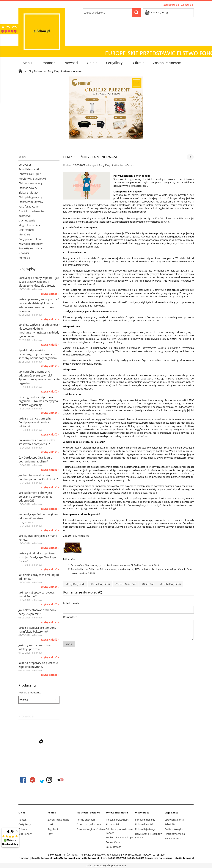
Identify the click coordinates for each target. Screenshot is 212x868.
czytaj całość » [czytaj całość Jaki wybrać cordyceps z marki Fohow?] (50, 548)
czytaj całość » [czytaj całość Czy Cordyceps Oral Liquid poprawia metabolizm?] (50, 470)
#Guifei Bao (148, 584)
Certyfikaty (25, 824)
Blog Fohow (25, 834)
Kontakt (23, 820)
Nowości (24, 253)
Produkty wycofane (30, 248)
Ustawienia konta (174, 820)
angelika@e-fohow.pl (39, 858)
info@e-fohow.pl (184, 858)
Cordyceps (25, 165)
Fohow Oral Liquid (30, 174)
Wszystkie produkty (30, 244)
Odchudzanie (27, 220)
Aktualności (112, 824)
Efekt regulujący (28, 193)
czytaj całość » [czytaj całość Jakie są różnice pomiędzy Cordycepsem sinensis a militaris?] (50, 435)
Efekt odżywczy (28, 188)
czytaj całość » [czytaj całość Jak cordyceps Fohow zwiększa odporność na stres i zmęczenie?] (50, 530)
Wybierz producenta (30, 693)
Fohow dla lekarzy (145, 820)
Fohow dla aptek (144, 824)
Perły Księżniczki (29, 169)
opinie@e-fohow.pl (87, 858)
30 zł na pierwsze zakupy (119, 837)
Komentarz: (70, 617)
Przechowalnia (172, 838)
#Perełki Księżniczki (170, 584)
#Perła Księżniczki (100, 584)
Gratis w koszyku (174, 829)
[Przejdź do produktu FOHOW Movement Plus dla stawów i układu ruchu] (39, 758)
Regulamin (53, 829)
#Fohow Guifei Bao (126, 584)
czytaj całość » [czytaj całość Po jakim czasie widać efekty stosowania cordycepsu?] (50, 452)
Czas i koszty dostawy (89, 824)
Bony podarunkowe (30, 239)
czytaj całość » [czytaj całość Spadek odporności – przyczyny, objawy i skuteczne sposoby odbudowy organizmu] (50, 366)
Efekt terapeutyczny (31, 202)
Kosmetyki (25, 216)
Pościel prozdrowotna (32, 211)
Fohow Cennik (114, 842)
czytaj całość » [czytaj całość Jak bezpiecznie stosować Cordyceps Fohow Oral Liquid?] (50, 487)
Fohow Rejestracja (145, 829)
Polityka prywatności (117, 820)
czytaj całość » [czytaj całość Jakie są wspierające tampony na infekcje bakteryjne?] (50, 640)
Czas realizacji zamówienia (91, 829)
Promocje (24, 258)
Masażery (24, 234)
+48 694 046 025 (136, 858)
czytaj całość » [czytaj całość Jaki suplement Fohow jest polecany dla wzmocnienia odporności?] (50, 509)
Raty (50, 834)
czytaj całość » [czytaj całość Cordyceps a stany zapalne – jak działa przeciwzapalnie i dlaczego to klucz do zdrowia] (50, 294)
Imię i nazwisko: (73, 603)
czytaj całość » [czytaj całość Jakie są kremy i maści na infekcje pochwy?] (50, 657)
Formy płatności (86, 820)
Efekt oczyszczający (30, 183)
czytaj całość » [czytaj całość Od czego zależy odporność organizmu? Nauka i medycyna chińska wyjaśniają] (50, 413)
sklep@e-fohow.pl (64, 858)
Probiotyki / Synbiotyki (32, 179)
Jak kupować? (113, 847)
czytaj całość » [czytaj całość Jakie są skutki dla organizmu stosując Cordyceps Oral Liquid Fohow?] (50, 569)
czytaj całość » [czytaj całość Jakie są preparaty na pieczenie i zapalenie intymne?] (50, 675)
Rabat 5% (170, 824)
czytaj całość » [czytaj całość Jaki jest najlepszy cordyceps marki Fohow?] (50, 604)
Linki (50, 824)
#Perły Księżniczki (75, 584)
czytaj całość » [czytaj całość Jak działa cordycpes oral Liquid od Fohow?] (50, 587)
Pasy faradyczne (29, 206)
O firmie (23, 829)
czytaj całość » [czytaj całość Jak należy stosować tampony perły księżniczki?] (50, 622)
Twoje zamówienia (175, 834)
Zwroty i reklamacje (58, 820)
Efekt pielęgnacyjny (30, 197)
